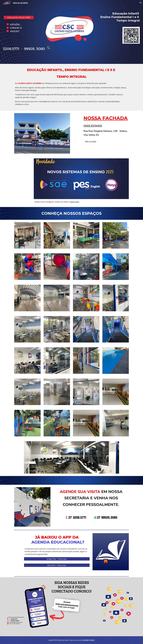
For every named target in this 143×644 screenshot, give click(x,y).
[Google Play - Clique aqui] (57, 559)
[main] (71, 87)
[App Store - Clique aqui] (57, 565)
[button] (141, 3)
